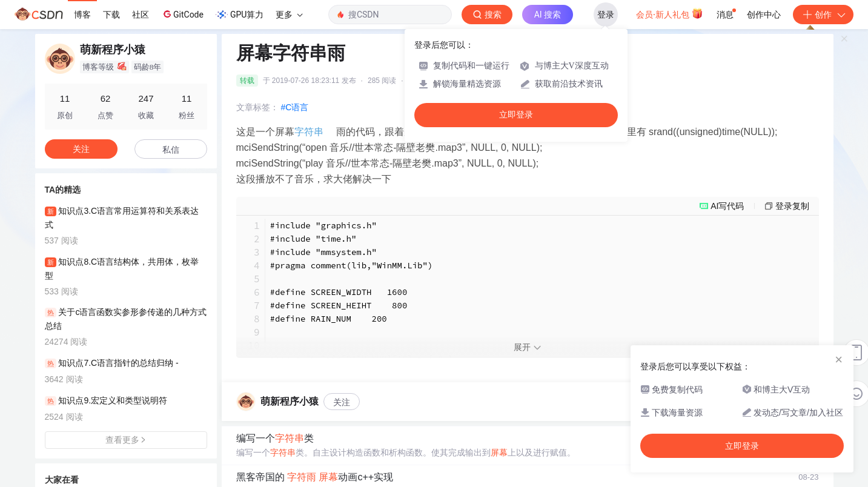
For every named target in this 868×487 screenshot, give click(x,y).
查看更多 (126, 440)
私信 (171, 150)
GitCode (182, 14)
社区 (141, 15)
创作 (823, 15)
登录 (606, 15)
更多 (289, 15)
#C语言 (295, 107)
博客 (82, 15)
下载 (111, 15)
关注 (342, 402)
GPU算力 (240, 15)
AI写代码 (727, 206)
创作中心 (764, 15)
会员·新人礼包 (670, 13)
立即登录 (516, 115)
